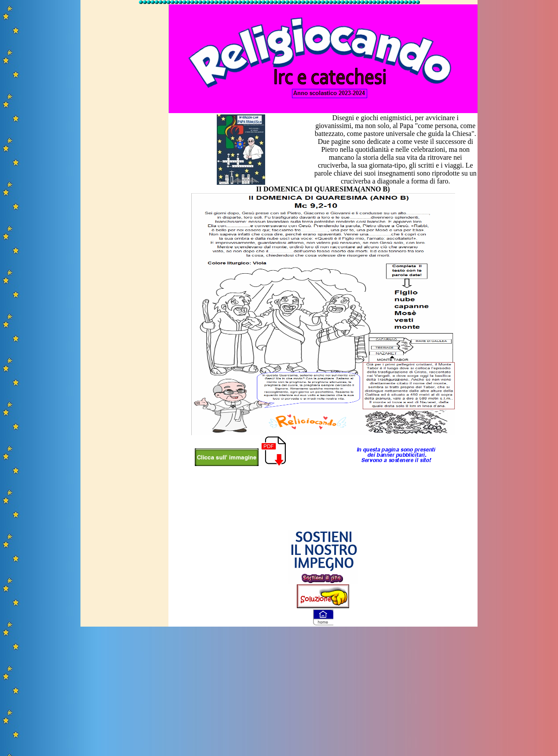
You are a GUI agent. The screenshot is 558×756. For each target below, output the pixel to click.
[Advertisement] (123, 138)
